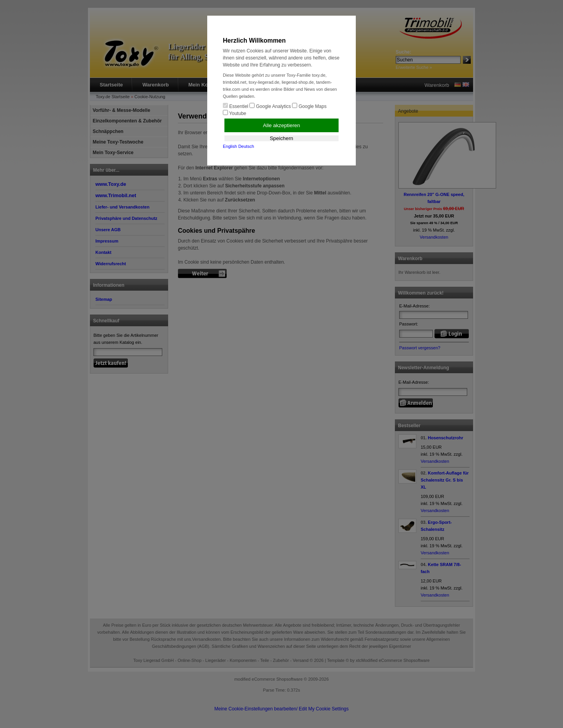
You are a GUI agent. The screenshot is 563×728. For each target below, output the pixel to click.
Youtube (235, 113)
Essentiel (236, 106)
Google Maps (309, 106)
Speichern (281, 138)
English (230, 146)
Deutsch (246, 146)
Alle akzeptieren (282, 125)
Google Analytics (270, 106)
